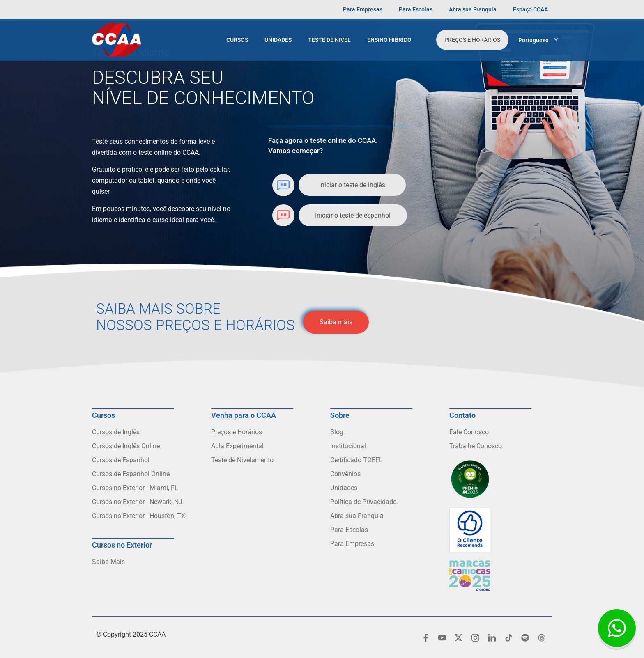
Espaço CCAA (530, 9)
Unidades (278, 40)
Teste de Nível (329, 40)
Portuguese (534, 40)
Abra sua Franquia (473, 9)
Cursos (237, 40)
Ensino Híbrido (389, 40)
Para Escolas (416, 9)
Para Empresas (363, 9)
